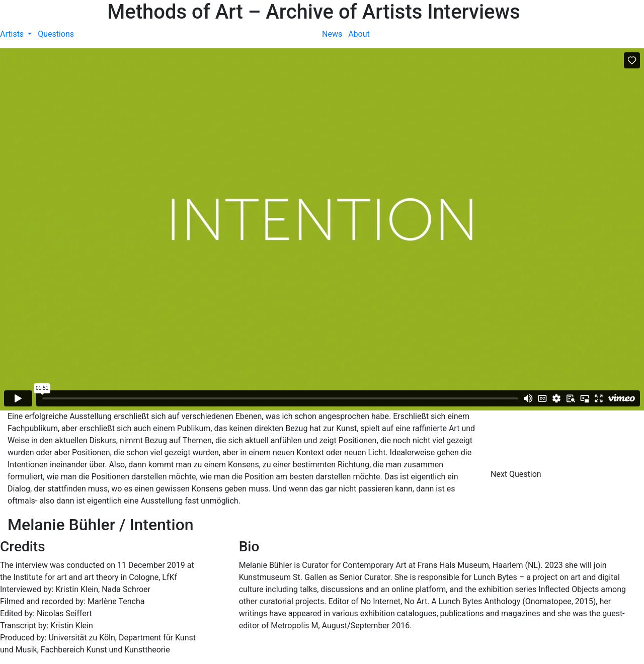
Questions (56, 34)
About (359, 34)
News (332, 34)
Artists (13, 34)
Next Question (517, 474)
